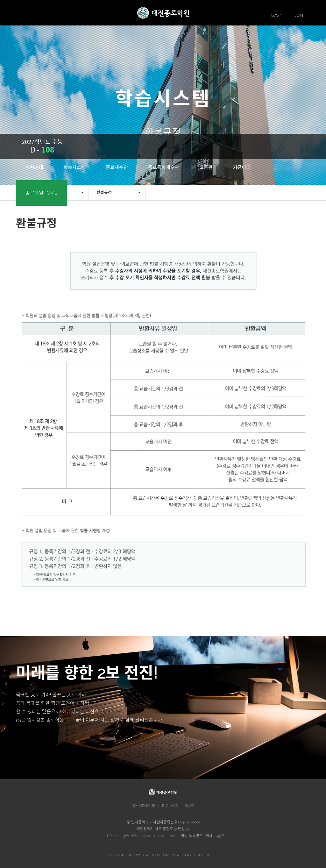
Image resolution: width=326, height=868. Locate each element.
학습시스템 (74, 167)
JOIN (299, 15)
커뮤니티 (242, 167)
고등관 (206, 167)
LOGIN (277, 15)
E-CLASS (170, 806)
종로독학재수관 (164, 167)
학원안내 (34, 167)
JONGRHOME (144, 806)
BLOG (189, 806)
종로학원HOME (41, 193)
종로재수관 (117, 167)
